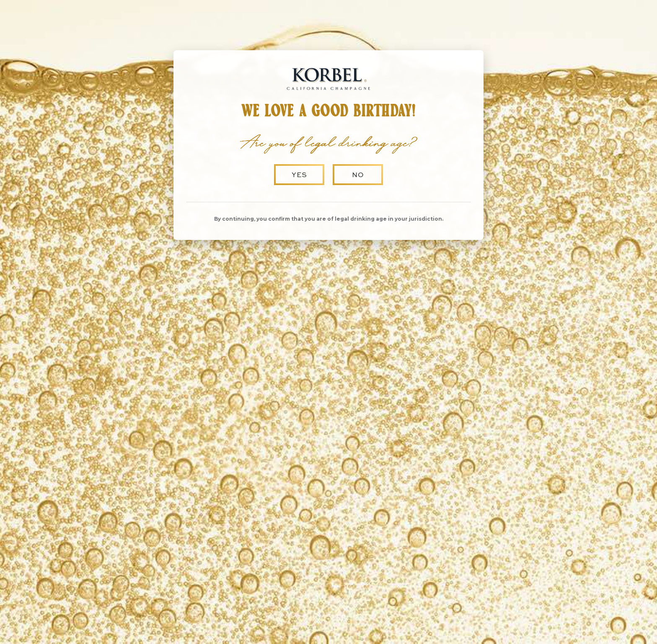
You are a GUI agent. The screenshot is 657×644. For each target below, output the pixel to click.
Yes (299, 174)
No (358, 174)
